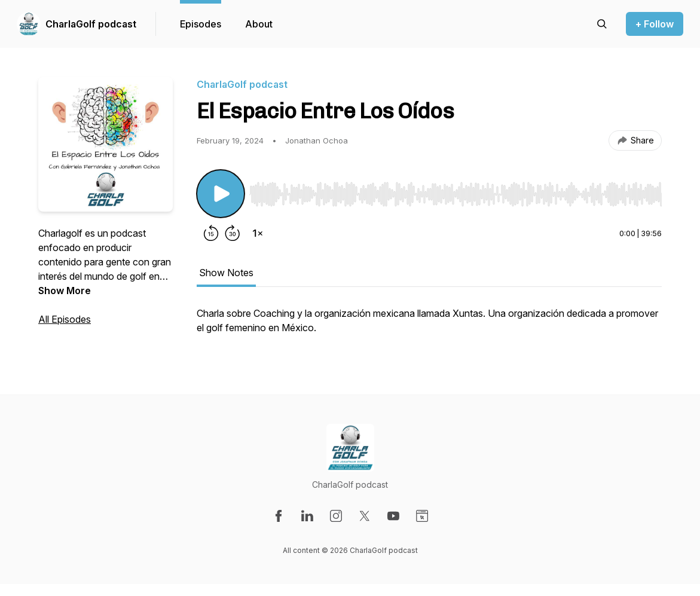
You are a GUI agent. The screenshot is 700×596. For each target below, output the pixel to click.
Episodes (201, 24)
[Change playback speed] (258, 233)
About (259, 24)
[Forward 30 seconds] (233, 233)
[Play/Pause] (221, 194)
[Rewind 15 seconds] (211, 233)
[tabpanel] (429, 326)
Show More (65, 291)
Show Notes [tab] (226, 273)
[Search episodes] (602, 24)
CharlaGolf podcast (91, 24)
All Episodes (65, 319)
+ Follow (655, 24)
